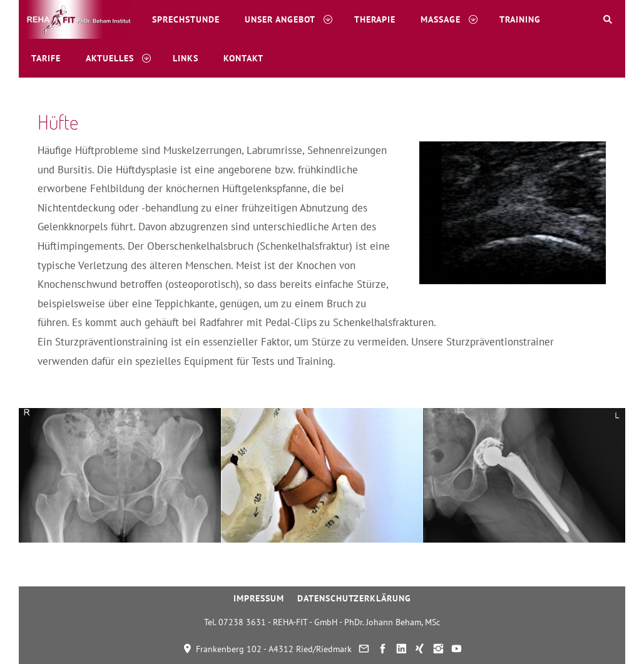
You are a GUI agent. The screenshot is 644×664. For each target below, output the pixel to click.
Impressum (259, 598)
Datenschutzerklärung (354, 598)
